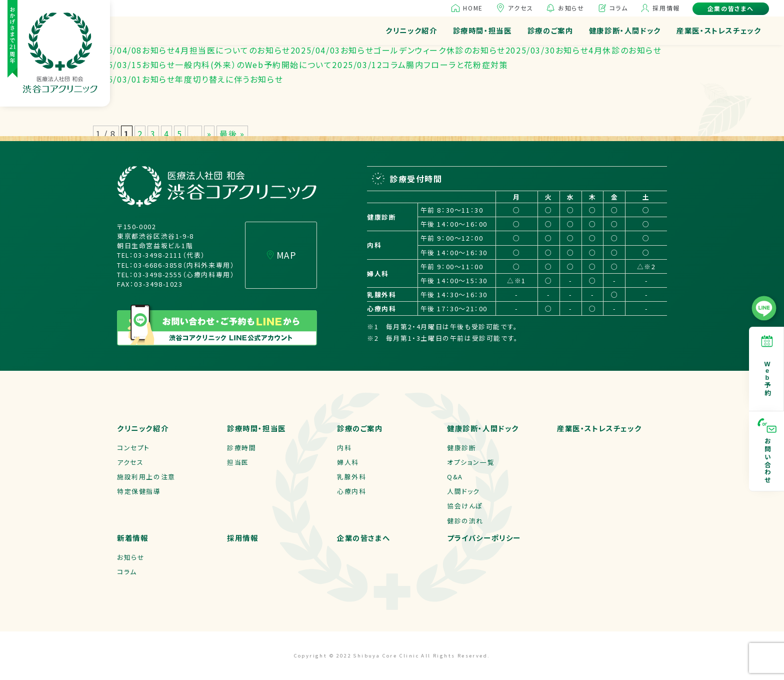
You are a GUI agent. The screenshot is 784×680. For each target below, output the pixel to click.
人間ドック (463, 491)
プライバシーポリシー (484, 538)
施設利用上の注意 (146, 477)
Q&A (455, 477)
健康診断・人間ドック (625, 30)
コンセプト (133, 448)
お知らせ (571, 8)
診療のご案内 (550, 30)
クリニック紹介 (411, 30)
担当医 (238, 462)
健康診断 (461, 448)
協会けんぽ (465, 506)
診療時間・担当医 (482, 30)
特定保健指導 (139, 491)
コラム (619, 8)
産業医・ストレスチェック (719, 30)
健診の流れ (465, 521)
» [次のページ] (209, 134)
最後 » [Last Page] (232, 134)
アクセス (520, 8)
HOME (473, 8)
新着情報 (132, 538)
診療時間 (241, 448)
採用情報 (666, 8)
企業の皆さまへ (731, 8)
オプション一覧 (471, 462)
